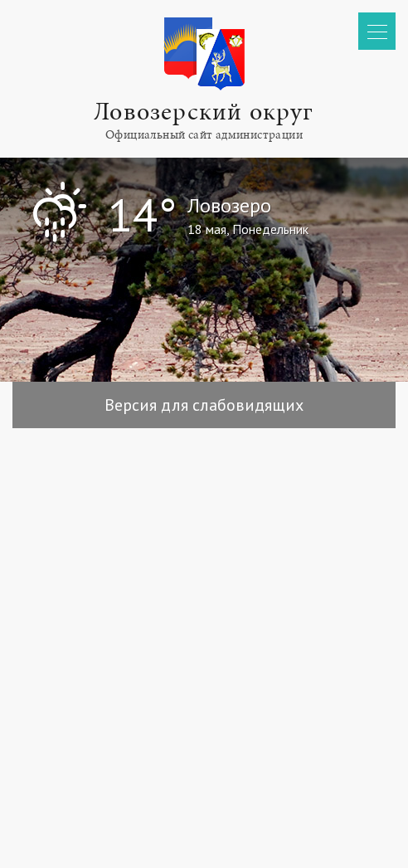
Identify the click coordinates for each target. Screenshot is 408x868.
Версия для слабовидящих (204, 405)
